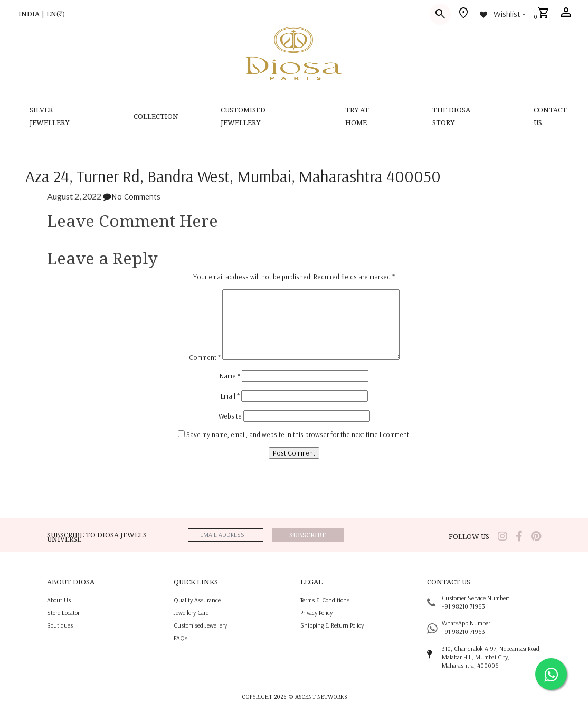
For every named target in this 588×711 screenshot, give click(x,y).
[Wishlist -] (502, 14)
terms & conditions (325, 600)
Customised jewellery (200, 625)
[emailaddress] (226, 535)
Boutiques (60, 625)
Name (230, 376)
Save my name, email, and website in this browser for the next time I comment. (298, 434)
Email (230, 396)
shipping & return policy (332, 625)
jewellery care (191, 613)
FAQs (181, 638)
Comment (205, 357)
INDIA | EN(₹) (42, 14)
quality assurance (197, 600)
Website (230, 416)
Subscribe (308, 535)
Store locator (63, 613)
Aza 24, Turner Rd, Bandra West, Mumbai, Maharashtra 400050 (233, 176)
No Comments (132, 196)
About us (59, 600)
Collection (156, 116)
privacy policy (316, 613)
